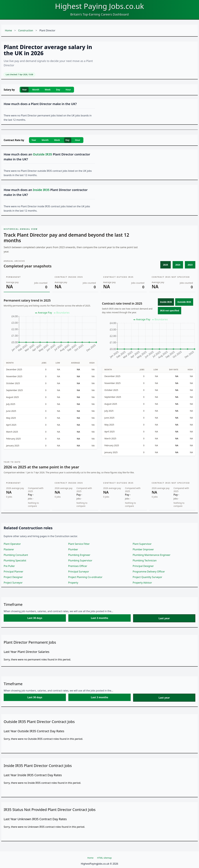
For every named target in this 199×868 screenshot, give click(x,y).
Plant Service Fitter (79, 544)
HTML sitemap (104, 858)
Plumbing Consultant (16, 555)
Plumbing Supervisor (80, 560)
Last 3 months (99, 618)
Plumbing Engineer (79, 555)
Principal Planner (13, 572)
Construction (26, 30)
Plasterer (9, 549)
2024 (178, 265)
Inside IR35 (166, 302)
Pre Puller (9, 566)
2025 (166, 265)
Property (73, 583)
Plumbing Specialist (15, 560)
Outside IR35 (184, 302)
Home (8, 30)
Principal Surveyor (79, 572)
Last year (164, 618)
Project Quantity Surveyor (147, 577)
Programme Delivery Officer (149, 572)
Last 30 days (35, 618)
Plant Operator (12, 544)
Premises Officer (78, 566)
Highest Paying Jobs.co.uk (99, 6)
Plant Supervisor (142, 544)
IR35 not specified (170, 311)
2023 (190, 265)
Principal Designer (143, 566)
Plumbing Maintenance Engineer (152, 555)
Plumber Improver (143, 549)
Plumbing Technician (145, 560)
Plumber (73, 549)
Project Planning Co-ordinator (85, 577)
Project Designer (13, 577)
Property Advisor (142, 583)
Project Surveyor (13, 583)
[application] (50, 333)
